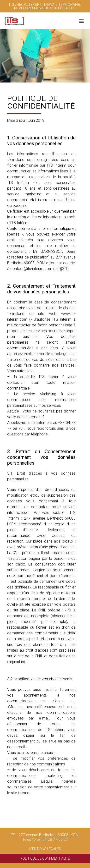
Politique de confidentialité (45, 858)
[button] (81, 21)
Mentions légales (45, 849)
